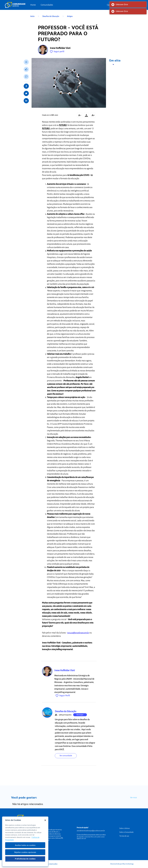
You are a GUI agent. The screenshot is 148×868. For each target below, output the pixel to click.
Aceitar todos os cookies (25, 849)
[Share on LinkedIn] (26, 101)
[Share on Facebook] (26, 86)
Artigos (70, 16)
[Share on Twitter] (26, 93)
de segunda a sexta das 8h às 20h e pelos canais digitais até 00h (91, 838)
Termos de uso (124, 836)
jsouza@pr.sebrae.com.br (78, 633)
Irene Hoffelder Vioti (60, 48)
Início (35, 16)
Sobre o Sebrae (125, 828)
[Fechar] (45, 824)
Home (33, 5)
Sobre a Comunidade (126, 832)
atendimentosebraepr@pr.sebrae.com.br (91, 831)
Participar (80, 715)
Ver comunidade (66, 756)
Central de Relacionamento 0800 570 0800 (91, 835)
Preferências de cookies (25, 862)
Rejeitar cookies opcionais (25, 856)
